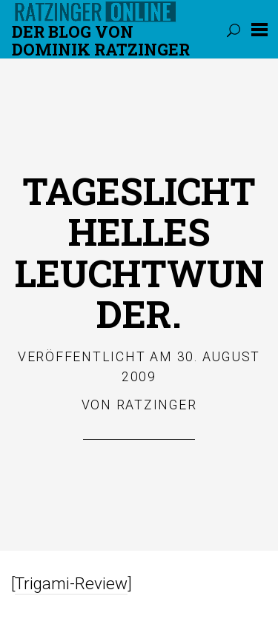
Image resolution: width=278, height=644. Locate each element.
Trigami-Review (71, 584)
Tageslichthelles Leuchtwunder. (139, 252)
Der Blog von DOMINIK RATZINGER (101, 40)
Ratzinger (157, 405)
